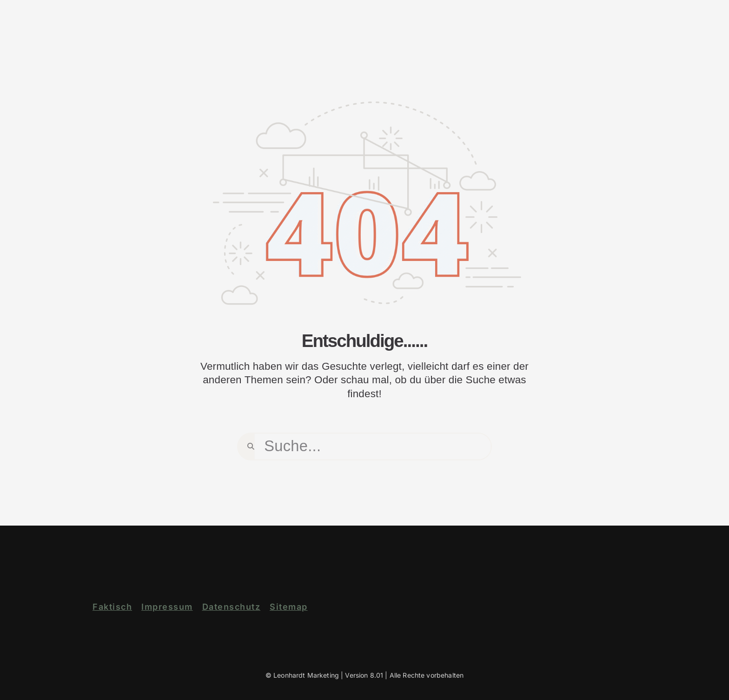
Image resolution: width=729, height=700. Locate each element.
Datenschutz (232, 607)
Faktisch (112, 607)
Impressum (167, 607)
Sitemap (289, 607)
